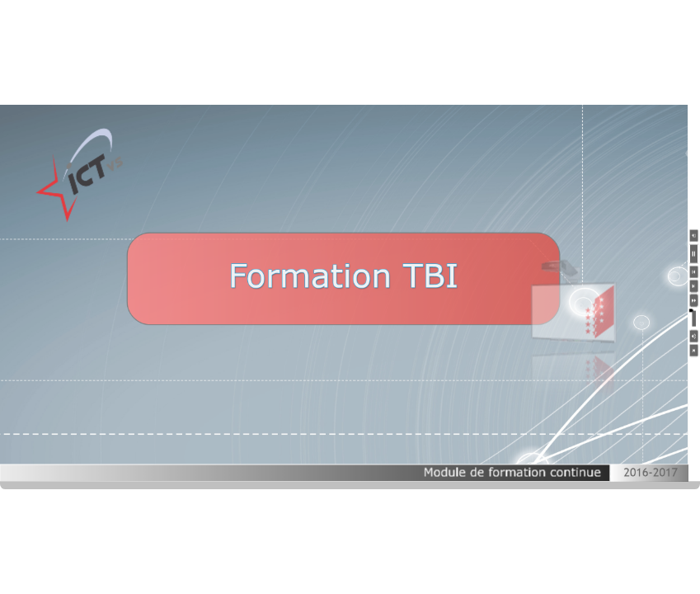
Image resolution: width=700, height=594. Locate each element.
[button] (694, 236)
